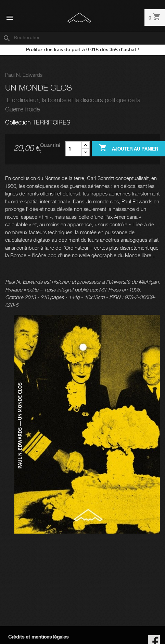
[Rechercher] (82, 38)
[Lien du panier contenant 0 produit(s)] (155, 18)
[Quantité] (74, 149)
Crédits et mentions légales (38, 637)
